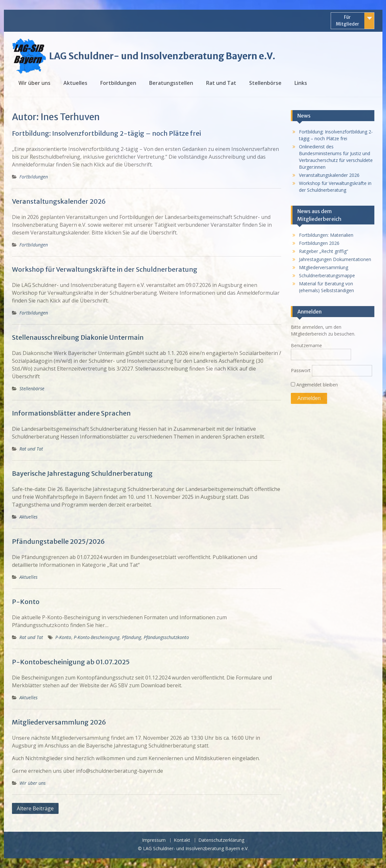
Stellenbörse (265, 83)
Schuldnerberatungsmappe (327, 275)
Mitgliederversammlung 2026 (59, 722)
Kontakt (182, 840)
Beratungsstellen (171, 83)
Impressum (154, 840)
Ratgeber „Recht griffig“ (324, 251)
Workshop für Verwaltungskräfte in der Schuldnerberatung (105, 269)
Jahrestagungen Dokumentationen (335, 259)
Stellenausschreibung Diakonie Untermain (78, 337)
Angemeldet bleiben (314, 385)
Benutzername (306, 345)
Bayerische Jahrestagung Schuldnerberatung (82, 473)
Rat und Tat (221, 83)
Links (301, 83)
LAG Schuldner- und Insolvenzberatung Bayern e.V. (162, 56)
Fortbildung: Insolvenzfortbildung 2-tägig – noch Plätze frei (106, 133)
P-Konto (26, 602)
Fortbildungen (118, 83)
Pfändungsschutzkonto (166, 637)
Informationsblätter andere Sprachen (71, 413)
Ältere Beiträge (35, 808)
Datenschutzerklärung (221, 840)
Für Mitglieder (347, 21)
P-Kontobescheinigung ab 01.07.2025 (71, 662)
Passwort (301, 370)
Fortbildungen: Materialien (326, 235)
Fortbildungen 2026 (319, 243)
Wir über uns (34, 83)
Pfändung (132, 637)
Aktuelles (75, 83)
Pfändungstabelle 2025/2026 (58, 541)
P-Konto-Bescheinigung (97, 637)
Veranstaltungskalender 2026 (59, 201)
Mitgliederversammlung (324, 267)
